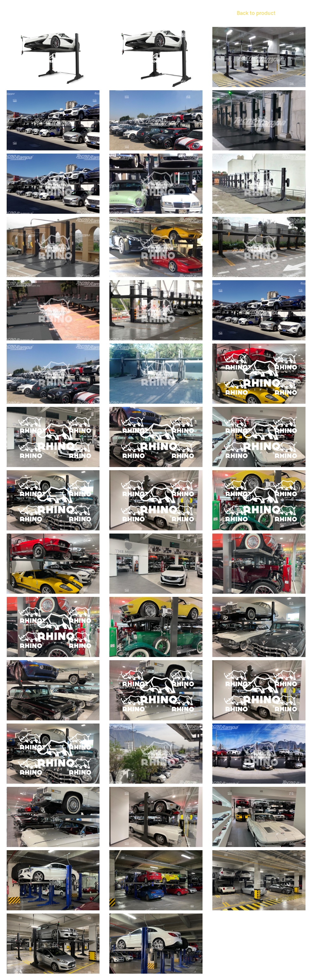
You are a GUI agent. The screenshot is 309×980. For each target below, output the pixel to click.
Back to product (256, 13)
